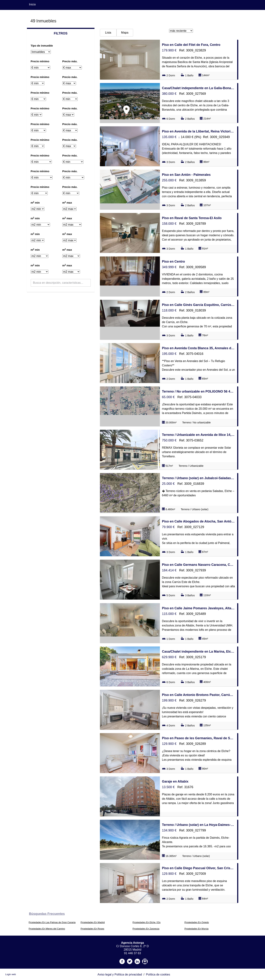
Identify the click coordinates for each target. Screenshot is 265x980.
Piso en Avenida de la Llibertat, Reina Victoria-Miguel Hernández (199, 131)
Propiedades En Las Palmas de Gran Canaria (52, 922)
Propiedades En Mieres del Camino (47, 929)
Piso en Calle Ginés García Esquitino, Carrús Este (199, 305)
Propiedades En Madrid (93, 922)
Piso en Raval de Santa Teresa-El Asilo (192, 218)
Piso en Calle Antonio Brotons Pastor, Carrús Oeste (199, 695)
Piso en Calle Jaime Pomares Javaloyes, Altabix (199, 608)
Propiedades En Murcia (196, 929)
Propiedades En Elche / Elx (147, 922)
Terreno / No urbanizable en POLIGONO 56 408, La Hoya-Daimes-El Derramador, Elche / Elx (199, 391)
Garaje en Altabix (175, 781)
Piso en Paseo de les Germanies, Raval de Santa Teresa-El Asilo (199, 738)
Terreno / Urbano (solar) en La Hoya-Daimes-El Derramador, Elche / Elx (199, 825)
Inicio (32, 4)
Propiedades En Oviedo (197, 922)
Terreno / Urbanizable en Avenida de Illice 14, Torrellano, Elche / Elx (199, 435)
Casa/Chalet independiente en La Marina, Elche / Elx (199, 652)
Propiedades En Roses (92, 929)
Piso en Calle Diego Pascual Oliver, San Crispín (199, 868)
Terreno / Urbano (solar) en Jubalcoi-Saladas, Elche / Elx (199, 478)
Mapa (125, 33)
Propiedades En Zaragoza (146, 929)
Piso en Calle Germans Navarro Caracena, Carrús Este (199, 565)
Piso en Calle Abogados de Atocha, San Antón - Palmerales (199, 521)
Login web (10, 974)
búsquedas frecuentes (47, 914)
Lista (108, 33)
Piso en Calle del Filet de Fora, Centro (191, 45)
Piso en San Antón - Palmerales (186, 175)
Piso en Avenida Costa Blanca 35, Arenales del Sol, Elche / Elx (199, 348)
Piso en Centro (174, 262)
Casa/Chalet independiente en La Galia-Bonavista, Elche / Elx (199, 88)
